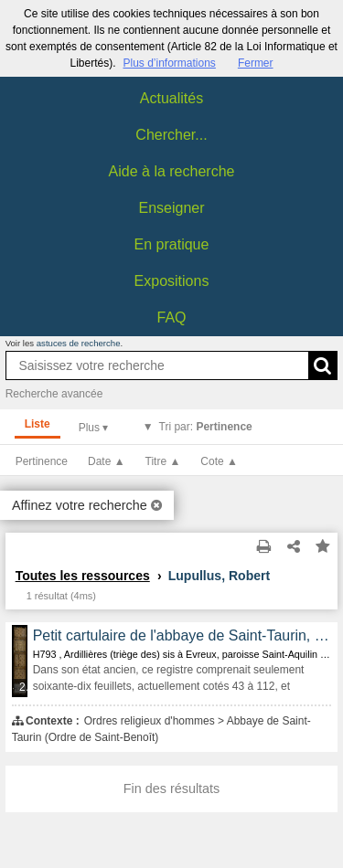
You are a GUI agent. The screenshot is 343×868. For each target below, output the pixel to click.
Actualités (171, 98)
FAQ (171, 318)
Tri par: (206, 427)
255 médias (24, 687)
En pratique (172, 244)
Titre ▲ (163, 461)
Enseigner (171, 208)
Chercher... (171, 135)
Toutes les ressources (83, 576)
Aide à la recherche (172, 171)
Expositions (172, 281)
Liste (38, 424)
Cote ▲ (219, 461)
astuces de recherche (79, 343)
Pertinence (42, 461)
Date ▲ (107, 461)
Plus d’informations (169, 63)
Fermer (256, 63)
